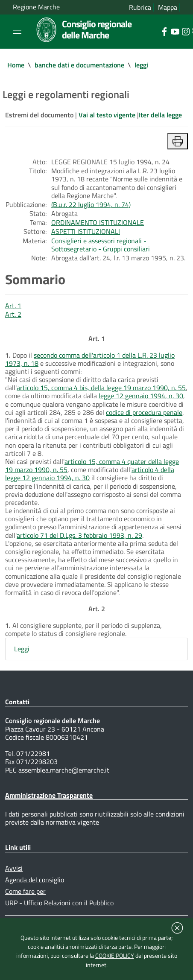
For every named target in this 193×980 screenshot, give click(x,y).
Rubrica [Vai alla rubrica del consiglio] (140, 7)
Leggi (22, 649)
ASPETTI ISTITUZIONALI (86, 231)
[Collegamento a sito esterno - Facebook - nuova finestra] (164, 31)
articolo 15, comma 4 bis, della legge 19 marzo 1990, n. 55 (101, 388)
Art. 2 (13, 314)
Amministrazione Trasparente (49, 795)
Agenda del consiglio (35, 880)
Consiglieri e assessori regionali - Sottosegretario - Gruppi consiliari (101, 245)
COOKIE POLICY (115, 956)
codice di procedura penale (144, 412)
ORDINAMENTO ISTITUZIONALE (98, 222)
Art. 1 (13, 306)
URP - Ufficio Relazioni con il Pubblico (59, 903)
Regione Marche (36, 7)
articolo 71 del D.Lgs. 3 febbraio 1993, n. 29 (79, 535)
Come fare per (25, 891)
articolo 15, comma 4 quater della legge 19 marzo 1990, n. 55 (92, 465)
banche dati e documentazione (79, 65)
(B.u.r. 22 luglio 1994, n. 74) (91, 204)
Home (16, 65)
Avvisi (14, 868)
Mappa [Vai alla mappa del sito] (168, 7)
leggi (141, 65)
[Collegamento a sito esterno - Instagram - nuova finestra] (186, 31)
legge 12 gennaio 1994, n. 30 (141, 396)
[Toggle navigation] (17, 31)
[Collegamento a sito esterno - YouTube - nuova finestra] (175, 31)
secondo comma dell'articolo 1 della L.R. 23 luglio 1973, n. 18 (90, 359)
